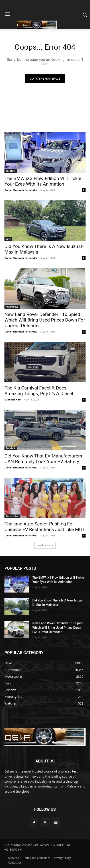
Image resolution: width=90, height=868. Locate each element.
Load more (45, 545)
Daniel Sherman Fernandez (21, 190)
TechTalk (11, 171)
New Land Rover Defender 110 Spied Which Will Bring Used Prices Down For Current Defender (45, 320)
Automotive (12, 307)
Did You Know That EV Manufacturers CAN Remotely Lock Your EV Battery (43, 459)
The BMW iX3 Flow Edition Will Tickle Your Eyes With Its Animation (43, 181)
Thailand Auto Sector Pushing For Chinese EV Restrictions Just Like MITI (44, 527)
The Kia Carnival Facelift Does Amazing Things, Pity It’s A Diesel (39, 391)
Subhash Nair (13, 399)
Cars (8, 239)
